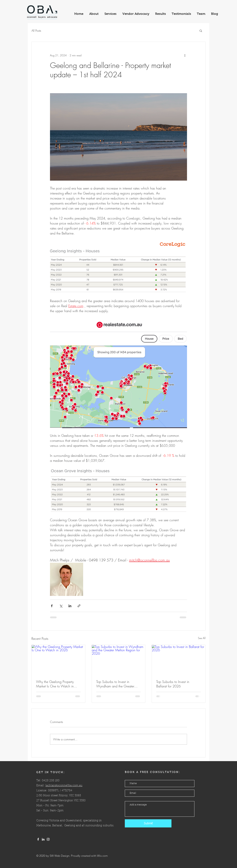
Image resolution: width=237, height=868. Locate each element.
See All (202, 638)
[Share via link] (79, 606)
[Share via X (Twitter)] (61, 606)
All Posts (36, 31)
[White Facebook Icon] (38, 839)
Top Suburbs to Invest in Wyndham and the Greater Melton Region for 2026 (115, 684)
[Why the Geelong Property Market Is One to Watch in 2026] (58, 660)
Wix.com (102, 856)
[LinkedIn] (43, 839)
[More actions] (185, 55)
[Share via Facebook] (52, 606)
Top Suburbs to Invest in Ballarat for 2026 (173, 684)
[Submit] (148, 823)
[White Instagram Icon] (48, 839)
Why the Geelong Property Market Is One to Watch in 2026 (55, 684)
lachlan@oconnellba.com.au (64, 786)
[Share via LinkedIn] (70, 606)
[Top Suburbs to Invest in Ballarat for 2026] (179, 660)
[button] (201, 31)
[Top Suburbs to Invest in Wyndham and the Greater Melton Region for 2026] (119, 660)
